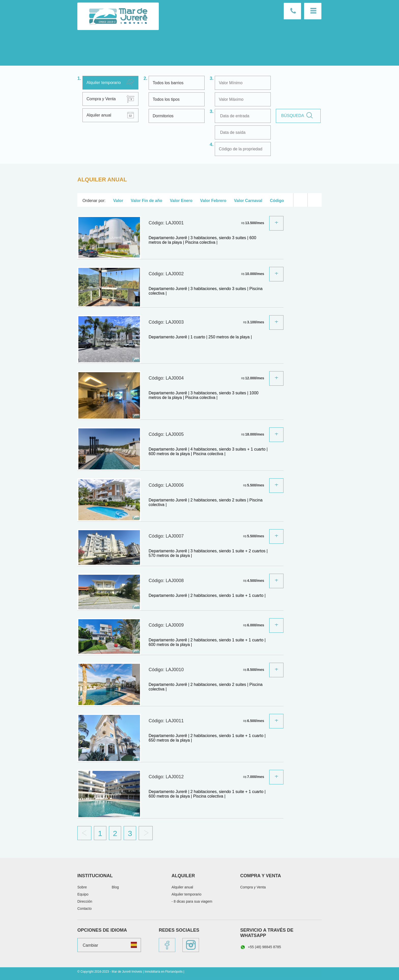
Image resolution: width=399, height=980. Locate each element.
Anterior (84, 833)
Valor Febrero (213, 201)
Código (277, 201)
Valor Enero (181, 201)
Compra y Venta (101, 99)
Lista (300, 200)
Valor (118, 201)
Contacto (84, 909)
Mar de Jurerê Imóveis (118, 16)
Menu (313, 11)
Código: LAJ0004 (166, 378)
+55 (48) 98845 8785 (261, 947)
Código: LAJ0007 (166, 536)
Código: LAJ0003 (166, 322)
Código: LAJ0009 (166, 625)
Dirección (85, 901)
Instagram (191, 945)
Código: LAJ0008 (166, 581)
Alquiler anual (99, 115)
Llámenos (292, 11)
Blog (115, 887)
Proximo (146, 833)
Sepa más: (276, 223)
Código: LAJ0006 (166, 485)
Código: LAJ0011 (166, 721)
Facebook (167, 945)
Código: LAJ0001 (166, 223)
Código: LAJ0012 (166, 777)
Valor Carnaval (248, 201)
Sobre (82, 887)
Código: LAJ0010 (166, 670)
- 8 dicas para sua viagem (192, 901)
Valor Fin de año (147, 201)
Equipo (83, 894)
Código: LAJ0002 (166, 274)
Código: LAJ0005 (166, 434)
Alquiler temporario (104, 83)
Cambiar (90, 945)
